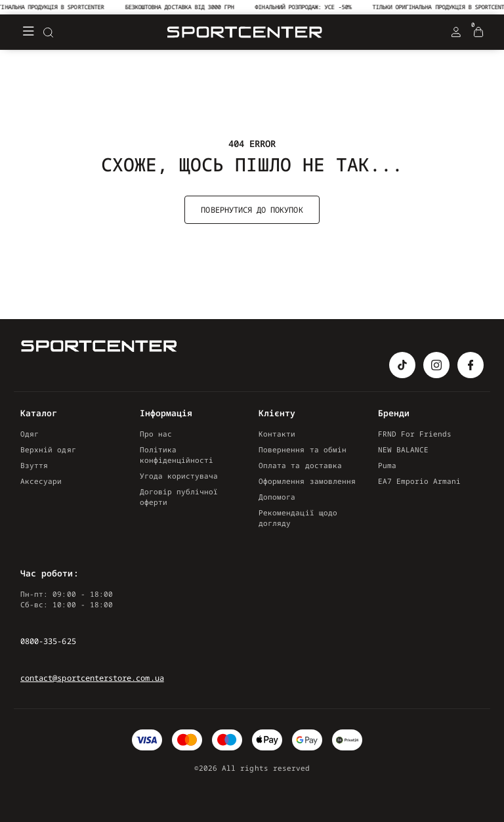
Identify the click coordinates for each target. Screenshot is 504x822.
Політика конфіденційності (177, 455)
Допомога (277, 497)
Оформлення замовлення (307, 481)
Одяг (30, 434)
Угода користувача (179, 476)
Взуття (34, 465)
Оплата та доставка (300, 465)
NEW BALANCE (404, 449)
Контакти (277, 434)
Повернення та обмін (303, 449)
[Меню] (28, 32)
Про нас (156, 434)
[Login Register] (456, 32)
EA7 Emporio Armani (420, 481)
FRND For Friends (415, 434)
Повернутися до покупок (252, 210)
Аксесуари (41, 481)
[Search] (48, 32)
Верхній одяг (48, 449)
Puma (387, 465)
